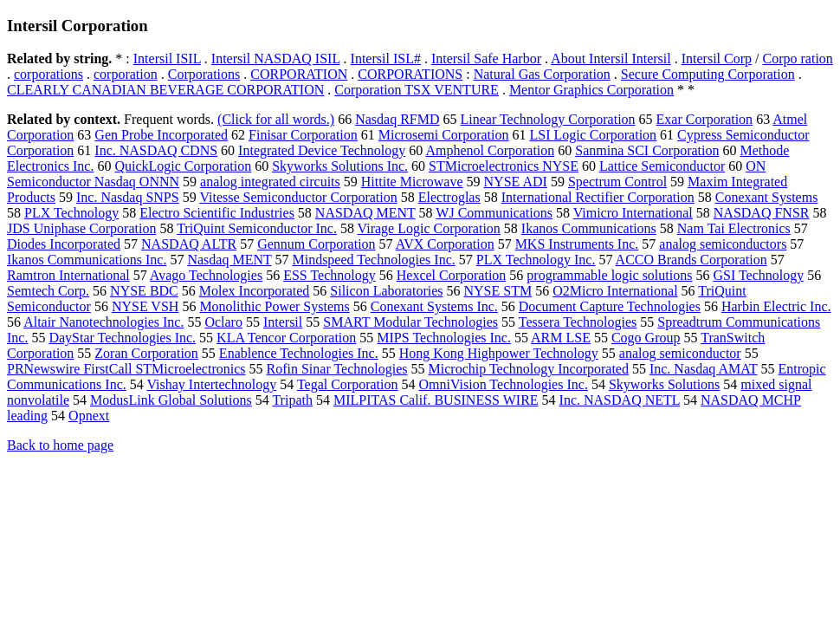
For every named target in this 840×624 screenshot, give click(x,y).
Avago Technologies (206, 275)
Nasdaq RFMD (397, 119)
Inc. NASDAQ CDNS (156, 150)
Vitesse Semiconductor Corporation (298, 197)
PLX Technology (71, 213)
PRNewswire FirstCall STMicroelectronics (126, 369)
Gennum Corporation (316, 244)
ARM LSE (561, 338)
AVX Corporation (445, 244)
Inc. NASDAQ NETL (620, 400)
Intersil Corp (717, 58)
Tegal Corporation (348, 384)
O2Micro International (615, 291)
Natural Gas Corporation (542, 74)
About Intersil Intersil (611, 58)
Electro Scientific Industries (217, 213)
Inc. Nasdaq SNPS (128, 197)
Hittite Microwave (412, 182)
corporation (126, 74)
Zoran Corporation (146, 353)
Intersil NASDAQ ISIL (276, 58)
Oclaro (223, 322)
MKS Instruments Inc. (577, 244)
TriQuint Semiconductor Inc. (257, 228)
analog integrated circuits (270, 182)
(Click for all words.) (276, 119)
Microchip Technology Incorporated (529, 369)
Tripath (292, 400)
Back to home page (60, 445)
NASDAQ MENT (365, 213)
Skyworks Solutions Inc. (340, 166)
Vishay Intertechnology (211, 384)
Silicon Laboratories (386, 291)
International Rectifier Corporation (598, 197)
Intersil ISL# (386, 58)
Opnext (89, 416)
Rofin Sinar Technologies (337, 369)
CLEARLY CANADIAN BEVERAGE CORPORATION (165, 90)
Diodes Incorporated (64, 244)
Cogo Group (646, 338)
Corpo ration (798, 58)
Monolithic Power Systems (274, 306)
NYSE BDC (144, 291)
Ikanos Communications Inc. (87, 260)
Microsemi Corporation (444, 135)
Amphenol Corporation (490, 150)
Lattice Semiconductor (662, 166)
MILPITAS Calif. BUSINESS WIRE (436, 400)
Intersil (283, 322)
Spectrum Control (617, 182)
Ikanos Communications (589, 228)
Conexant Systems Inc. (434, 306)
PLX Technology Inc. (536, 260)
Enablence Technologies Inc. (299, 353)
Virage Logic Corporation (429, 228)
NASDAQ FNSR (762, 213)
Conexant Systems (767, 197)
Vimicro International (633, 213)
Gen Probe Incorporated (161, 135)
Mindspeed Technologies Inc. (373, 260)
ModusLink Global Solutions (171, 400)
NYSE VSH (145, 306)
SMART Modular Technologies (410, 322)
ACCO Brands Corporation (691, 260)
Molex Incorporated (255, 291)
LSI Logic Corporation (593, 135)
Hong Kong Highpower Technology (499, 353)
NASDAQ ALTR (189, 244)
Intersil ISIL (167, 58)
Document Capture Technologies (610, 306)
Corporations (204, 74)
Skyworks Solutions (664, 384)
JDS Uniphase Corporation (81, 228)
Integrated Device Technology (322, 150)
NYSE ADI (516, 182)
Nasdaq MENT (229, 260)
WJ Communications (494, 213)
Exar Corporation (705, 119)
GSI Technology (758, 275)
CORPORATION (299, 74)
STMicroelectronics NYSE (504, 166)
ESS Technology (330, 275)
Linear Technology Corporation (548, 119)
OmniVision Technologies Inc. (504, 384)
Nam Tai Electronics (734, 228)
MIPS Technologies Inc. (444, 338)
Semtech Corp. (48, 291)
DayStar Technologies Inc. (122, 338)
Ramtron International (68, 275)
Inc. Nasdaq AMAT (704, 369)
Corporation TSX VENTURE (417, 90)
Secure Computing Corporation (708, 74)
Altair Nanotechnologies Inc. (103, 322)
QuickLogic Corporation (183, 166)
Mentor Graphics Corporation (591, 90)
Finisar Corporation (303, 135)
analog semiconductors (723, 244)
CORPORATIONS (410, 74)
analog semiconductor (680, 353)
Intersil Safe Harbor (486, 58)
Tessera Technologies (578, 322)
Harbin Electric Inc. (776, 306)
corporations (48, 74)
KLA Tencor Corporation (286, 338)
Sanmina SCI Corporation (647, 150)
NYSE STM (498, 291)
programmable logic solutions (609, 275)
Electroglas (449, 197)
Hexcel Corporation (452, 275)
